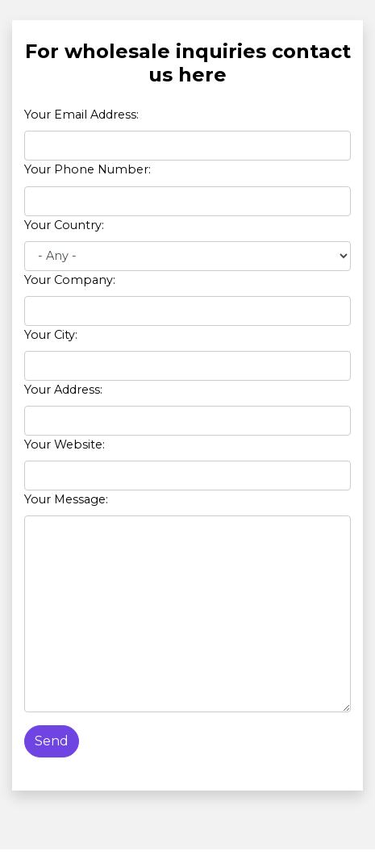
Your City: (51, 335)
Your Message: (66, 499)
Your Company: (70, 280)
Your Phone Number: (87, 169)
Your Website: (65, 444)
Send (52, 741)
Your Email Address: (81, 115)
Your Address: (63, 390)
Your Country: (64, 225)
